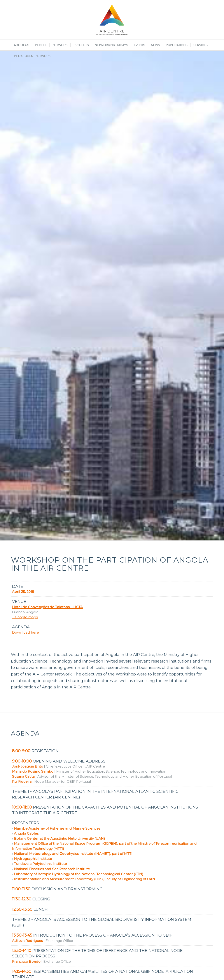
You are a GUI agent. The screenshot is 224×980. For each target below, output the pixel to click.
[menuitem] (21, 45)
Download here (25, 632)
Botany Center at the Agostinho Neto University (54, 838)
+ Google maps (25, 617)
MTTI (128, 854)
